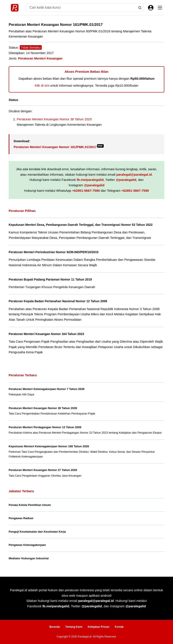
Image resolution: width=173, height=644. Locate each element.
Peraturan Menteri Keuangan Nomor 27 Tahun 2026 (43, 470)
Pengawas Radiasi (21, 518)
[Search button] (139, 8)
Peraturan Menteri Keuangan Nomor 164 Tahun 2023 (48, 334)
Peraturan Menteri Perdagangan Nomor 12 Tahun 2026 (45, 427)
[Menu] (160, 8)
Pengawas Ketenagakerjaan (27, 545)
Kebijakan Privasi (99, 627)
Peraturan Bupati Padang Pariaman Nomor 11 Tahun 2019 (52, 279)
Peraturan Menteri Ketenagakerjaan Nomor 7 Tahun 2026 (47, 389)
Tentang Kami (74, 627)
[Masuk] (151, 8)
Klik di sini (42, 85)
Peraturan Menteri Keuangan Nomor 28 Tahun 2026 (43, 408)
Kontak (119, 627)
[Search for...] (81, 8)
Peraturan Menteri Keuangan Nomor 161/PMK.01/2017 (59, 147)
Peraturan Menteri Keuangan (40, 58)
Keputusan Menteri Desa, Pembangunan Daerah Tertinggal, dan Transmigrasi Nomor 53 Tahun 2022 (84, 225)
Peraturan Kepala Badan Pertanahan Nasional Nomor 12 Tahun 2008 (60, 301)
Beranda (55, 627)
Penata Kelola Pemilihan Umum (30, 505)
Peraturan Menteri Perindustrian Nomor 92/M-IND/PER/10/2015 (56, 252)
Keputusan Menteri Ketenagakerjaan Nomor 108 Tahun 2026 (49, 446)
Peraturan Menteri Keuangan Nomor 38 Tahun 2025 (54, 119)
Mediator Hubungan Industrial (29, 558)
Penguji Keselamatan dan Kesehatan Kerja (37, 532)
